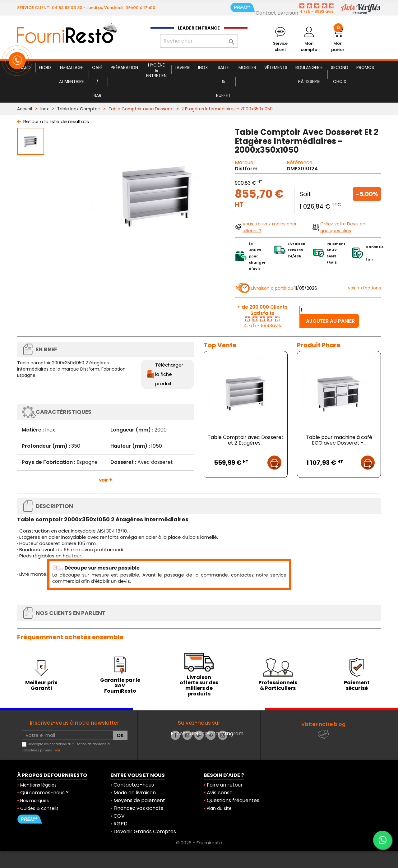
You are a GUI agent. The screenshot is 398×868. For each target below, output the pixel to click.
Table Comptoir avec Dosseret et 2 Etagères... (246, 440)
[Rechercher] (199, 41)
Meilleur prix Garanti (41, 685)
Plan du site (219, 808)
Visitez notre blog (323, 724)
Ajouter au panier (330, 321)
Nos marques (35, 801)
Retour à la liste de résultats (56, 121)
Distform (246, 169)
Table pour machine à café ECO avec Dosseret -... (339, 440)
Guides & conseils (39, 808)
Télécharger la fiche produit (169, 374)
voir (57, 750)
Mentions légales (38, 785)
